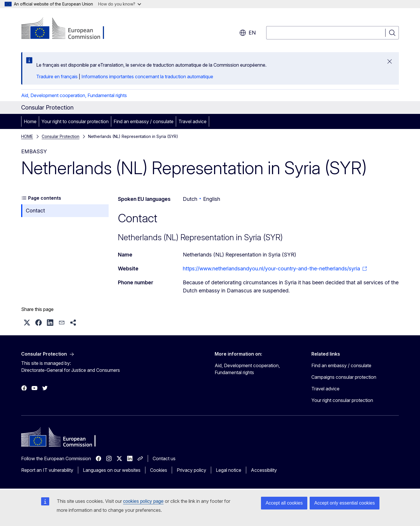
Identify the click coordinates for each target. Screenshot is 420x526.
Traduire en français (57, 77)
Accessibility (264, 470)
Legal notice (229, 470)
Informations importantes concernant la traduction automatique (147, 77)
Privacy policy (191, 470)
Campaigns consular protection (344, 377)
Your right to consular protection (75, 121)
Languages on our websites (112, 470)
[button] (27, 323)
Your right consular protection (342, 400)
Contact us (164, 458)
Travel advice (192, 121)
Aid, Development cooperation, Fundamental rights (74, 95)
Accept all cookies (284, 503)
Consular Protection (61, 136)
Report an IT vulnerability (47, 470)
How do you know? (120, 4)
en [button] (248, 33)
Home (30, 121)
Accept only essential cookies (345, 503)
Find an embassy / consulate (144, 121)
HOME (27, 136)
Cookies (159, 470)
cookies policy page (143, 501)
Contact (35, 211)
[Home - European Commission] (68, 29)
